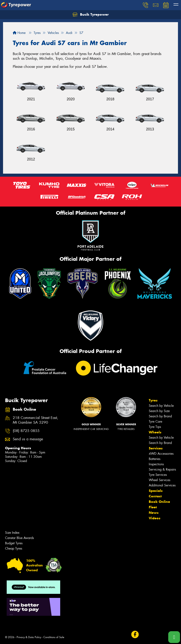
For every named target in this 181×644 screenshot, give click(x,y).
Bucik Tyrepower (91, 15)
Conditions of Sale (54, 637)
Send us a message (28, 439)
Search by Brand (160, 416)
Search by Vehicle (161, 406)
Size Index (12, 533)
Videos (155, 518)
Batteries (155, 459)
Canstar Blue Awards (19, 538)
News (154, 513)
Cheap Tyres (14, 548)
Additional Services (162, 485)
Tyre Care (155, 422)
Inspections (156, 464)
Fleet (153, 507)
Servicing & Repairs (162, 469)
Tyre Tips (155, 427)
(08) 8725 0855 (26, 431)
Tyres (153, 400)
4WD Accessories (161, 454)
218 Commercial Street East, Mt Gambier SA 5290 (35, 420)
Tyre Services (158, 475)
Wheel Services (160, 480)
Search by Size (159, 411)
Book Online (159, 502)
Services (156, 448)
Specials (156, 491)
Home (19, 33)
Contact (155, 496)
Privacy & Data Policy (29, 637)
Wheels (155, 432)
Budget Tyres (14, 543)
